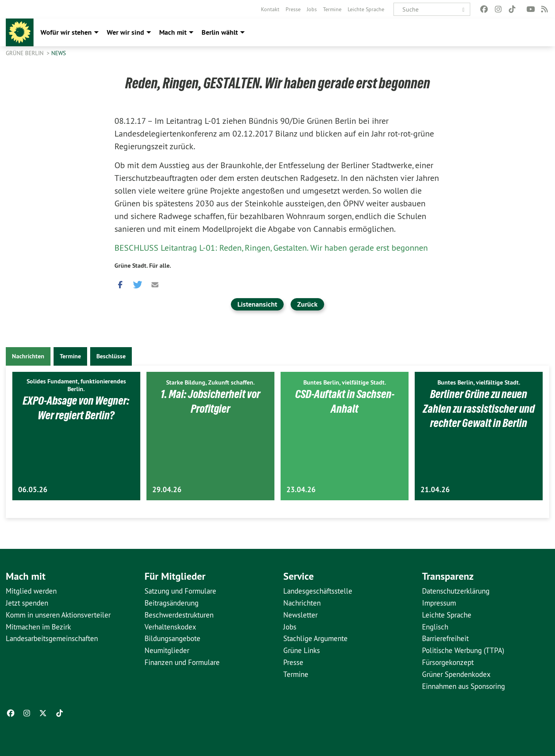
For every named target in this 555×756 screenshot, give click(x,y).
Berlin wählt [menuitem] (220, 32)
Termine (332, 9)
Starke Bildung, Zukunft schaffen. (210, 382)
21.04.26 (435, 490)
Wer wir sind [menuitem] (125, 32)
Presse (293, 9)
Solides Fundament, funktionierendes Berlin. (76, 385)
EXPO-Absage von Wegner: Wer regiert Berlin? (76, 408)
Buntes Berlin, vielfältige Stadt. (345, 382)
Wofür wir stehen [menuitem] (66, 32)
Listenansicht (257, 304)
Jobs (312, 9)
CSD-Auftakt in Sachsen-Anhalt (345, 401)
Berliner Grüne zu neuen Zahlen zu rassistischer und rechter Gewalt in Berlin (479, 408)
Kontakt (270, 9)
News (59, 53)
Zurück (307, 304)
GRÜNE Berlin (25, 53)
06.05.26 (33, 490)
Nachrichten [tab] (28, 356)
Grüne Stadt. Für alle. (143, 266)
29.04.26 (167, 490)
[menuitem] (270, 9)
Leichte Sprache (366, 9)
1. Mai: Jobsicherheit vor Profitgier (210, 401)
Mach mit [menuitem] (173, 32)
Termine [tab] (70, 356)
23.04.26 (301, 490)
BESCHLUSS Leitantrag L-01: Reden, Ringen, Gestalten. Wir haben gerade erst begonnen (271, 248)
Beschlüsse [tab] (111, 356)
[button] (120, 283)
